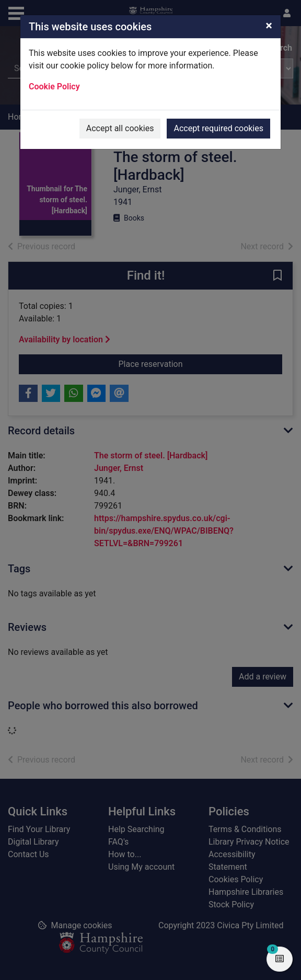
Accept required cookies (218, 128)
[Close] (269, 26)
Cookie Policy (54, 87)
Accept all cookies (120, 128)
